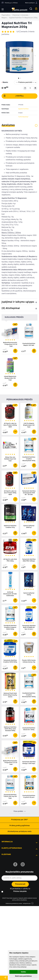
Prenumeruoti (20, 884)
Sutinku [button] (23, 972)
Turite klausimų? (23, 117)
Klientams (6, 855)
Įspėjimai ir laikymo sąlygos (19, 302)
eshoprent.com (27, 904)
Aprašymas (19, 125)
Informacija (7, 842)
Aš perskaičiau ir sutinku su (20, 890)
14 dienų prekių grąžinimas (19, 826)
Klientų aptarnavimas (12, 848)
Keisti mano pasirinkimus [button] (23, 976)
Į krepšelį (13, 96)
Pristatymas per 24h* (19, 820)
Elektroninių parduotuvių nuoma (14, 904)
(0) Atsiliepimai (19, 308)
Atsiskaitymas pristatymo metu (20, 832)
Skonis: (5, 82)
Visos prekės (18, 811)
